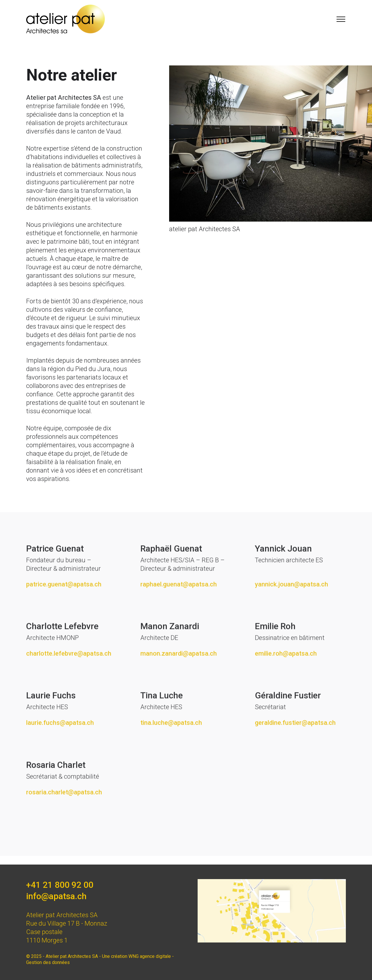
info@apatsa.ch (56, 896)
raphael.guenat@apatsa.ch (179, 599)
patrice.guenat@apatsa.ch (64, 599)
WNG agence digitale (150, 956)
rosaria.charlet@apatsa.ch (64, 807)
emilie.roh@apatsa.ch (286, 669)
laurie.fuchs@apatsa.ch (60, 738)
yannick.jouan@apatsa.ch (291, 599)
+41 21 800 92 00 (60, 885)
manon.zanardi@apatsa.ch (179, 669)
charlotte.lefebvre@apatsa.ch (69, 669)
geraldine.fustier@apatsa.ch (295, 738)
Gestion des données (48, 962)
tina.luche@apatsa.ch (171, 738)
